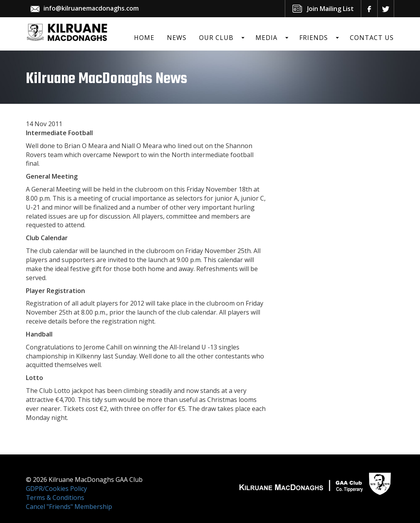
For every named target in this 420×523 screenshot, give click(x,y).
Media (266, 38)
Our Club (216, 38)
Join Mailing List (330, 9)
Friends (314, 38)
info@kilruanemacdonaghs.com (91, 8)
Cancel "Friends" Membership (69, 507)
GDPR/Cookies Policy (56, 489)
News (177, 38)
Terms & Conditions (55, 498)
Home (144, 38)
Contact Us (372, 38)
